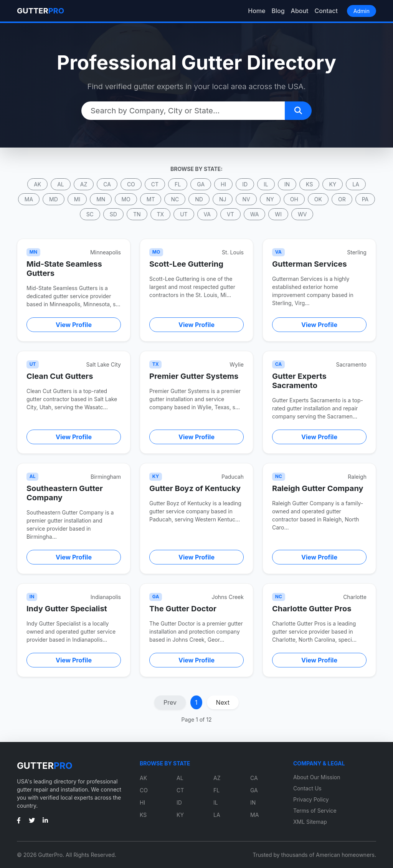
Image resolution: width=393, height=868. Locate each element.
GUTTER (40, 11)
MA (29, 199)
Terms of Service (315, 811)
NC (175, 199)
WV (302, 214)
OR (342, 199)
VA (207, 214)
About (300, 11)
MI (77, 199)
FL (178, 184)
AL (61, 184)
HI (223, 184)
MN (101, 199)
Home (257, 11)
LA (356, 184)
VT (230, 214)
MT (151, 199)
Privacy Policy (311, 799)
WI (278, 214)
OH (294, 199)
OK (318, 199)
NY (270, 199)
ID (245, 184)
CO (131, 184)
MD (54, 199)
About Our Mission (317, 777)
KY (333, 184)
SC (90, 214)
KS (309, 184)
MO (126, 199)
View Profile (74, 325)
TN (137, 214)
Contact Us (307, 788)
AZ (84, 184)
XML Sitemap (310, 822)
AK (37, 184)
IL (266, 184)
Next (223, 702)
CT (155, 184)
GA (201, 184)
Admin (362, 11)
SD (113, 214)
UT (184, 214)
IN (287, 184)
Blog (278, 11)
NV (246, 199)
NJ (223, 199)
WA (255, 214)
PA (365, 199)
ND (199, 199)
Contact (326, 11)
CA (107, 184)
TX (161, 214)
